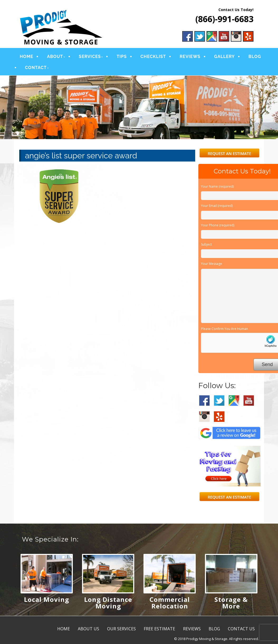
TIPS (121, 57)
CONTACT (36, 68)
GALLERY (224, 57)
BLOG (254, 57)
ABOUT (55, 57)
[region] (139, 107)
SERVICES (90, 57)
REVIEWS (190, 57)
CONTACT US (241, 629)
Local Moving (47, 599)
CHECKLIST (153, 57)
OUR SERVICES (121, 629)
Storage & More (231, 603)
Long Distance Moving (108, 603)
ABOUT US (88, 629)
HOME (26, 57)
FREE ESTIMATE (159, 629)
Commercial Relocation (170, 603)
